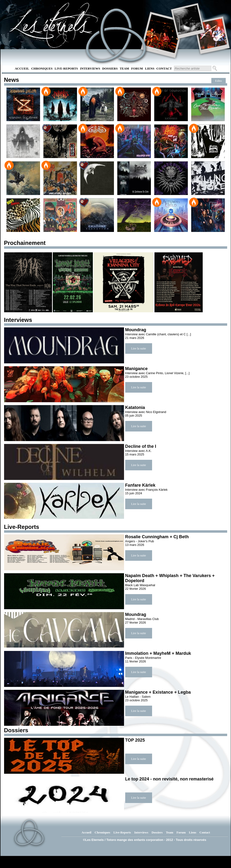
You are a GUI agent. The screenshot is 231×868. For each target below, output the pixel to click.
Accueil (22, 68)
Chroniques (42, 68)
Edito (219, 81)
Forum (137, 68)
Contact (164, 68)
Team (124, 68)
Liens (150, 68)
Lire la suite (139, 348)
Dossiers (110, 68)
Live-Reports (66, 68)
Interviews (90, 68)
